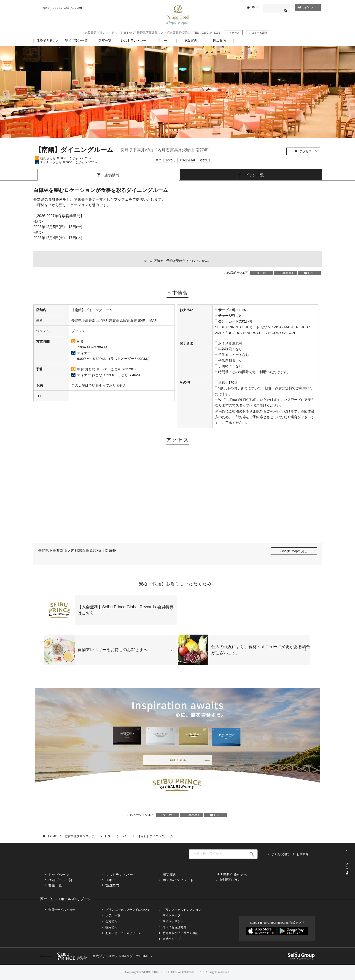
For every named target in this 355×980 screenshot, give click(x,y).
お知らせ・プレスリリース (123, 933)
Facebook (286, 273)
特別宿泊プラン (230, 880)
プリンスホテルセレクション (182, 910)
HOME (52, 836)
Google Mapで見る (294, 551)
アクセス (234, 33)
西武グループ (172, 939)
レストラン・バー (117, 836)
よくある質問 (259, 33)
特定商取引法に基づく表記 (180, 933)
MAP (153, 320)
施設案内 (112, 885)
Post (262, 273)
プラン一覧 (254, 175)
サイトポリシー (173, 921)
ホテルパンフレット (178, 880)
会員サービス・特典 (62, 910)
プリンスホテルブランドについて (128, 910)
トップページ (59, 875)
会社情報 (111, 921)
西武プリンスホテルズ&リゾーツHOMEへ (96, 956)
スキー (111, 880)
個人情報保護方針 (175, 927)
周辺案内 (169, 875)
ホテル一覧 (113, 915)
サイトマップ (172, 915)
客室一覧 (55, 885)
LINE (309, 273)
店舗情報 (112, 175)
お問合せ (303, 854)
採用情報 (111, 927)
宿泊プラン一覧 (60, 880)
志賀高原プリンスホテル (81, 836)
